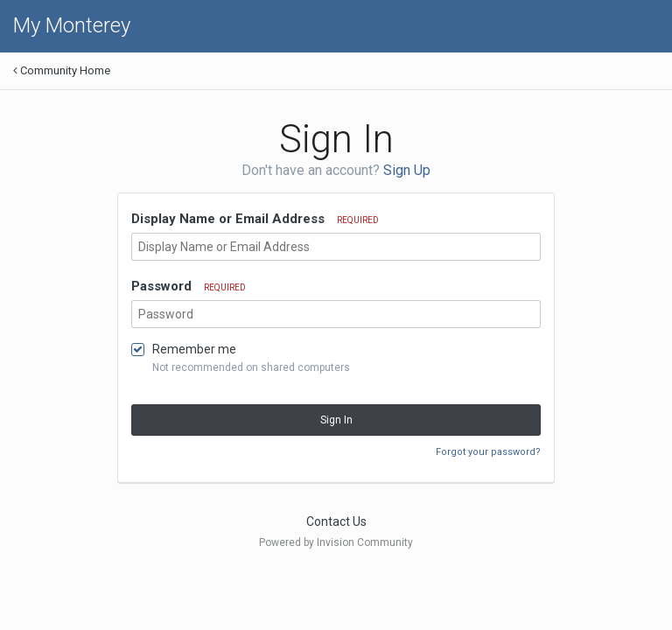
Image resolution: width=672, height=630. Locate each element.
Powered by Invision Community (336, 542)
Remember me (194, 349)
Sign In (336, 420)
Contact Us (336, 521)
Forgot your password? (488, 452)
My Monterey (72, 25)
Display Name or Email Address (255, 219)
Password (189, 286)
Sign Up (407, 170)
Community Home (62, 70)
